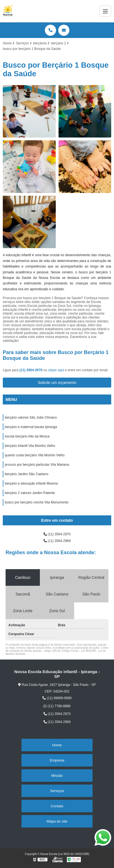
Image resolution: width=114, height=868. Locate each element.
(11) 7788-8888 (57, 706)
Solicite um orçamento (57, 383)
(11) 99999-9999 (57, 698)
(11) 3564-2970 (31, 370)
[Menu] (105, 11)
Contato (57, 806)
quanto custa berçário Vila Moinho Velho (35, 455)
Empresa (57, 760)
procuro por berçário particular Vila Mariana (37, 465)
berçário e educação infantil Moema (31, 483)
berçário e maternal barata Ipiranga (31, 427)
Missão (57, 776)
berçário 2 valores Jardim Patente (30, 493)
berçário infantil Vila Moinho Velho (30, 446)
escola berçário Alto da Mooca (27, 436)
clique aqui (56, 370)
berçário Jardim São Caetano (26, 474)
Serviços (57, 791)
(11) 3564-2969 (57, 541)
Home (57, 745)
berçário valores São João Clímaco (31, 418)
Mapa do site (57, 821)
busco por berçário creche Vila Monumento (37, 502)
